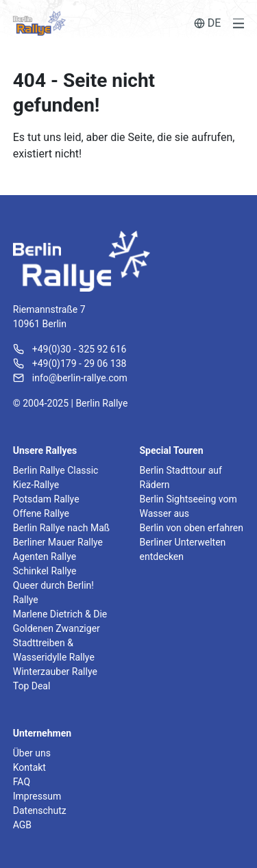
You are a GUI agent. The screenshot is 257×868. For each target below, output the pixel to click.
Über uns (32, 753)
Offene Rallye (41, 513)
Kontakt (29, 767)
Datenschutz (40, 810)
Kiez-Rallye (36, 485)
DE (208, 23)
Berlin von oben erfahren (192, 528)
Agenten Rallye (45, 557)
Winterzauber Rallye (55, 672)
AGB (22, 825)
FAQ (22, 782)
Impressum (37, 796)
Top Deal (32, 686)
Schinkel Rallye (45, 571)
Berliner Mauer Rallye (58, 542)
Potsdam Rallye (46, 499)
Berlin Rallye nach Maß (61, 528)
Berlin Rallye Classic (56, 470)
